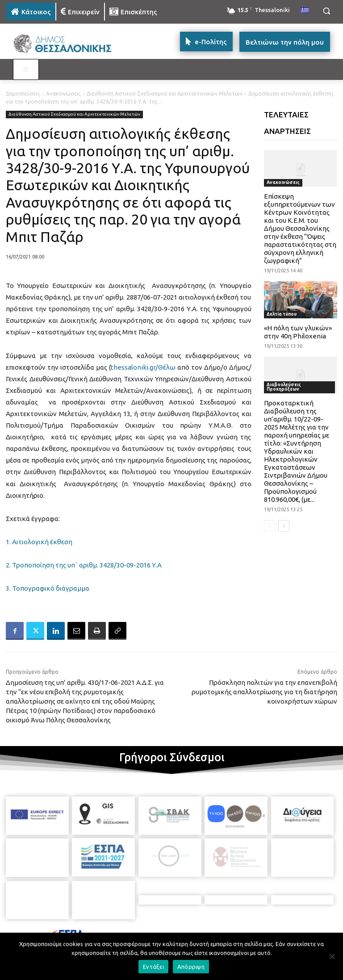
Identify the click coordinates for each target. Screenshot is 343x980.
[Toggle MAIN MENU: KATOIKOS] (26, 70)
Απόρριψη (191, 967)
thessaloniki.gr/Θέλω (143, 367)
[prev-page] (270, 526)
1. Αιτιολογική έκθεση (39, 542)
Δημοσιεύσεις (23, 94)
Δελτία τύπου (282, 314)
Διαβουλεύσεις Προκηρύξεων (284, 387)
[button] (326, 11)
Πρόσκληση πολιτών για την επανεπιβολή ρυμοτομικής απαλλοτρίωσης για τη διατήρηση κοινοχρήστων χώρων (264, 692)
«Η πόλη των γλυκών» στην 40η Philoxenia (298, 332)
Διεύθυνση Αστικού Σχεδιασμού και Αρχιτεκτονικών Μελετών (165, 94)
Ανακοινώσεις (63, 94)
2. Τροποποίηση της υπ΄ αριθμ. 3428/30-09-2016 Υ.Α (84, 565)
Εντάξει (153, 967)
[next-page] (284, 526)
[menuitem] (305, 11)
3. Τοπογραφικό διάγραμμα (48, 588)
